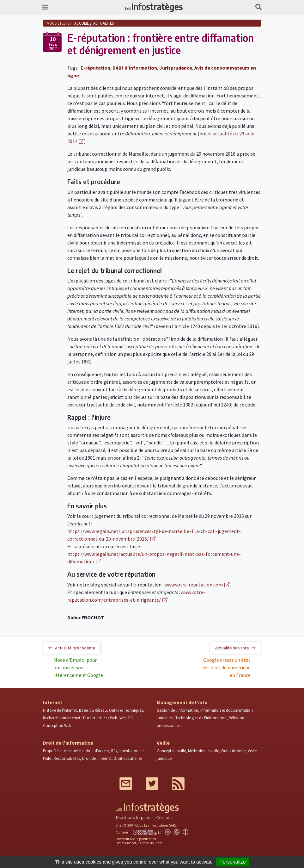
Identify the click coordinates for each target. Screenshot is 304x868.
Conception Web (57, 725)
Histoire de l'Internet (60, 710)
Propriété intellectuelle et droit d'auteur (76, 751)
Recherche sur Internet (62, 718)
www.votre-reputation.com (194, 585)
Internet (53, 702)
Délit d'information (135, 68)
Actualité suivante (235, 648)
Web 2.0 (126, 718)
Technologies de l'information (201, 718)
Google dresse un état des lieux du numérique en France (226, 667)
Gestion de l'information (177, 710)
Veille (163, 743)
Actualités (103, 23)
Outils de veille (233, 751)
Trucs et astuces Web (100, 718)
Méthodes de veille (204, 751)
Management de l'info (182, 702)
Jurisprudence (176, 68)
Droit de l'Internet (97, 758)
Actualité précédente (72, 648)
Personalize (233, 862)
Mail (126, 784)
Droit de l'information (68, 743)
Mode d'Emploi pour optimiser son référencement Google (78, 667)
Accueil (82, 23)
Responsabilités (67, 758)
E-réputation (95, 68)
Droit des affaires (128, 758)
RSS (178, 784)
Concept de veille (171, 751)
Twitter (152, 784)
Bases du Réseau (93, 710)
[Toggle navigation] (45, 7)
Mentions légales (133, 818)
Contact (164, 818)
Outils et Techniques (126, 710)
